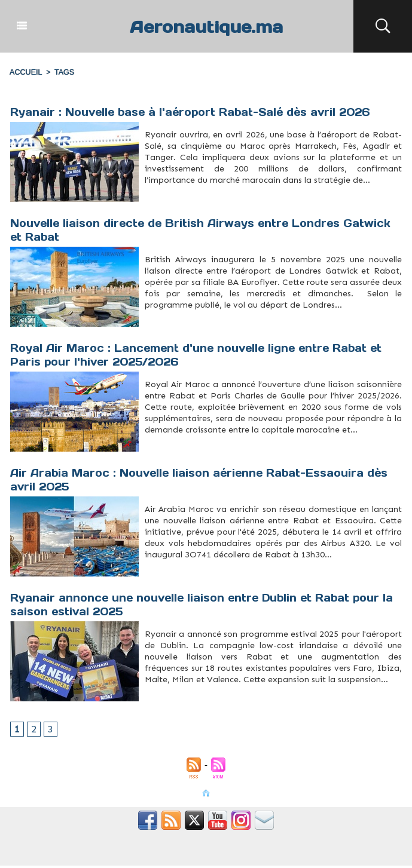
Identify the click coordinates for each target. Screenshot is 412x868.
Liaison (190, 323)
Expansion (198, 698)
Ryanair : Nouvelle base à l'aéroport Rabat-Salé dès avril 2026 (197, 112)
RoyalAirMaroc (184, 448)
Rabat (184, 198)
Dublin (184, 698)
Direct (149, 323)
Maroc (165, 573)
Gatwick (177, 323)
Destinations (168, 698)
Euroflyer (162, 323)
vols (200, 448)
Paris (157, 448)
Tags (62, 72)
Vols (200, 573)
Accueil (25, 72)
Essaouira (152, 573)
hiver (148, 448)
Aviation (151, 698)
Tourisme (210, 198)
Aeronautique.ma (206, 26)
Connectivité (169, 198)
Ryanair (195, 198)
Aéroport (151, 198)
